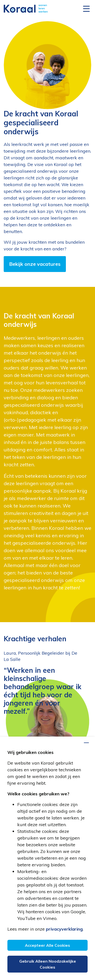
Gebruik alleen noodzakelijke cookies (48, 964)
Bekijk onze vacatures (35, 264)
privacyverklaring (64, 929)
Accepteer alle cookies (47, 945)
